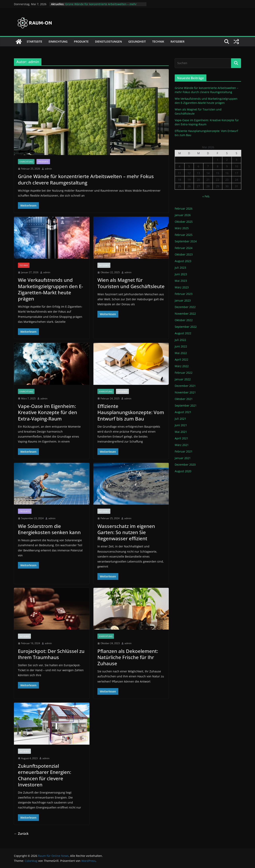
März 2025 (182, 228)
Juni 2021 (181, 425)
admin (48, 169)
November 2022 (185, 314)
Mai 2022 (181, 353)
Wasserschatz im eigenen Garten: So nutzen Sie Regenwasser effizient (126, 532)
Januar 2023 (183, 300)
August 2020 (183, 471)
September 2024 (186, 241)
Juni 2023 (181, 274)
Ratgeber (178, 41)
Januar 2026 (183, 215)
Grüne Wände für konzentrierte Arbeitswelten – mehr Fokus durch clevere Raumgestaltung (101, 6)
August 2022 (183, 333)
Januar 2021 (183, 458)
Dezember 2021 (185, 386)
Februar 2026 (184, 208)
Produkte (81, 41)
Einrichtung (58, 41)
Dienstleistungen (108, 41)
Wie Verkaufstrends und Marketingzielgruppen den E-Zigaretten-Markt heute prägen (51, 289)
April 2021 (181, 438)
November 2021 (185, 392)
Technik (158, 41)
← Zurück (21, 834)
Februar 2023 (184, 294)
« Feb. (206, 196)
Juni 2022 (181, 346)
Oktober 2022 (184, 320)
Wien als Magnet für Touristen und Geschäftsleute (131, 283)
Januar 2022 (183, 379)
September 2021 (186, 405)
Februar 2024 (184, 248)
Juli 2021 (180, 419)
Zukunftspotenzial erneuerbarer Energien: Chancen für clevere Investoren (45, 775)
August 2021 (183, 412)
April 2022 (181, 359)
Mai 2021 (181, 432)
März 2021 (182, 445)
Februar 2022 (184, 373)
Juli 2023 (180, 268)
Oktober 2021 (184, 399)
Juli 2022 (180, 340)
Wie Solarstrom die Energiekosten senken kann (49, 529)
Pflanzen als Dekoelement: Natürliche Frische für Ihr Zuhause (128, 657)
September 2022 (186, 327)
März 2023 (182, 287)
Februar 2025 (184, 235)
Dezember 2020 (185, 465)
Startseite (34, 41)
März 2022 (182, 366)
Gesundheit (137, 41)
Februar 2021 (184, 451)
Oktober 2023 (184, 254)
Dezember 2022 (185, 307)
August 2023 (183, 261)
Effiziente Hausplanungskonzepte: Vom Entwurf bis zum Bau (131, 412)
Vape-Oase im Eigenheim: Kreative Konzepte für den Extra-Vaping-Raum (48, 412)
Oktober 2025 (184, 222)
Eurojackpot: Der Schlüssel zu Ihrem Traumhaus (51, 654)
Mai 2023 (181, 281)
